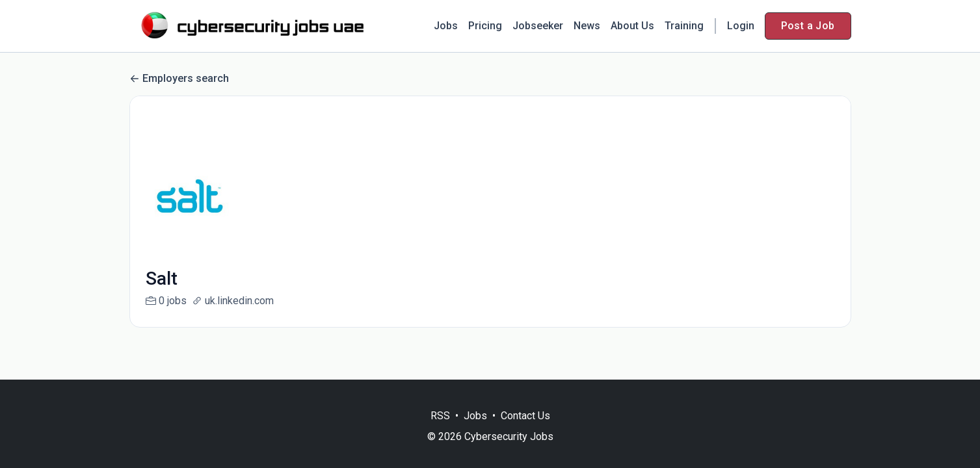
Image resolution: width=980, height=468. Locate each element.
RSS (440, 416)
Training (684, 26)
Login (741, 26)
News (587, 26)
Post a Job (808, 26)
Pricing (485, 26)
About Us (632, 26)
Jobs (446, 26)
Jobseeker (538, 26)
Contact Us (525, 416)
